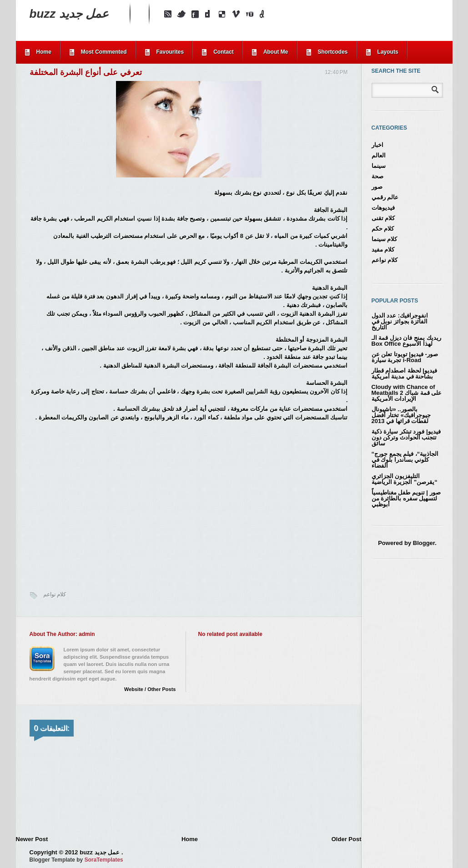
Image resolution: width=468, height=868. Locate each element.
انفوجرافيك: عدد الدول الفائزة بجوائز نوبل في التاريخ (400, 321)
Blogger (424, 543)
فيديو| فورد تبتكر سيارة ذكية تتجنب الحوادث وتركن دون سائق (406, 437)
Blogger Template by (76, 860)
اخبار (377, 145)
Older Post (347, 839)
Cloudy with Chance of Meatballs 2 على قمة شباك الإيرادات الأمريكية (407, 393)
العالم (379, 155)
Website (134, 689)
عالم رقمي (385, 197)
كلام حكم (383, 229)
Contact (224, 52)
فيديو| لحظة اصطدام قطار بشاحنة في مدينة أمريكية (404, 373)
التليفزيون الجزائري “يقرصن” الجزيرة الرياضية (405, 479)
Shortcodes (333, 52)
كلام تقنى (383, 218)
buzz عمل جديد (69, 14)
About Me (276, 52)
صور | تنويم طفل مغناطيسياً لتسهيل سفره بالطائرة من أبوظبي (406, 498)
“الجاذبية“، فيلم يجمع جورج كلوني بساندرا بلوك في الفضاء (405, 460)
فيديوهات (383, 208)
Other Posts (161, 689)
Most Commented (104, 52)
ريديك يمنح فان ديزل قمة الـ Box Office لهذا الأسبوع (406, 341)
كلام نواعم (55, 595)
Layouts (388, 52)
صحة (377, 176)
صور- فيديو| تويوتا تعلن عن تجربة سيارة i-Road (405, 357)
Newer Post (32, 839)
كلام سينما (385, 239)
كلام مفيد (383, 250)
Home (44, 52)
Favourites (170, 52)
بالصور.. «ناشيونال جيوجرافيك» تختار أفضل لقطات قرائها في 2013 (401, 415)
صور (377, 187)
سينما (379, 166)
